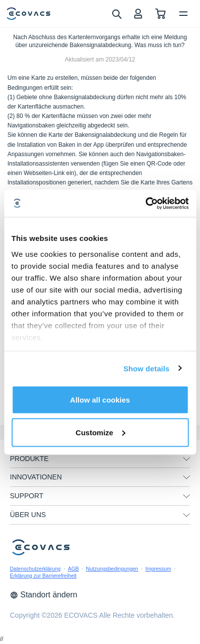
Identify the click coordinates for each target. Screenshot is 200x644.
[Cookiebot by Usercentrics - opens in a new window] (145, 203)
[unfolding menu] (187, 459)
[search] (116, 13)
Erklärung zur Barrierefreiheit (43, 576)
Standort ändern (44, 595)
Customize (100, 432)
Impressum (158, 569)
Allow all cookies (100, 400)
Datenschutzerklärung (35, 569)
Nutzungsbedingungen (112, 569)
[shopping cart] (161, 14)
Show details (147, 368)
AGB (73, 569)
